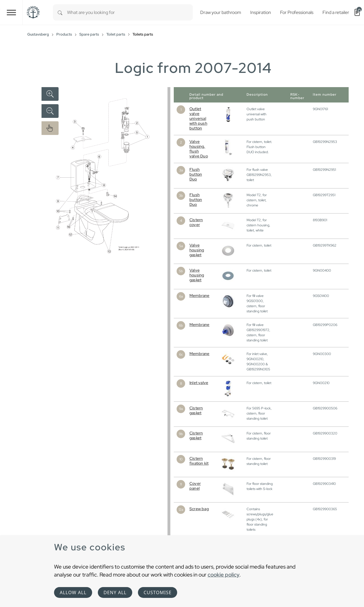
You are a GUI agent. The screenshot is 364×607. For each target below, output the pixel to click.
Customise (158, 592)
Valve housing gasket (197, 250)
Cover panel (195, 486)
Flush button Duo (196, 174)
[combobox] (130, 12)
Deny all (115, 592)
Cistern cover (196, 222)
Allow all (73, 592)
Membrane (199, 296)
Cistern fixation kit (199, 461)
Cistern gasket (196, 410)
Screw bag (199, 509)
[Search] (60, 12)
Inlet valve (199, 383)
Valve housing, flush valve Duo (199, 149)
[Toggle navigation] (11, 12)
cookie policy (224, 575)
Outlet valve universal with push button (198, 118)
